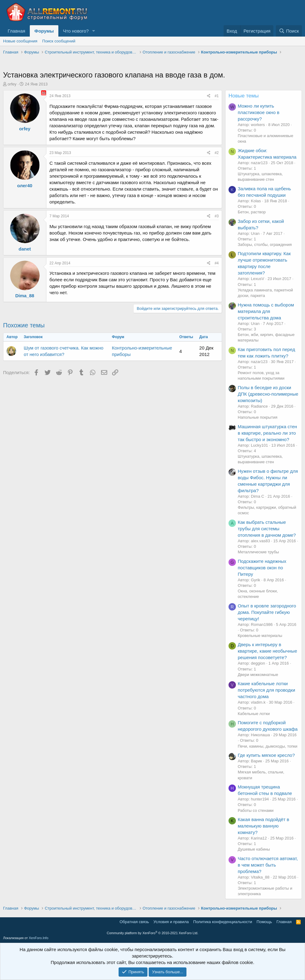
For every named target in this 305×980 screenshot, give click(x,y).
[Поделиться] (209, 96)
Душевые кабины (254, 849)
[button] (94, 31)
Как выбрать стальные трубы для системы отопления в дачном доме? (267, 529)
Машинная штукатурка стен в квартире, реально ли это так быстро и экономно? (267, 433)
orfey (12, 84)
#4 (217, 263)
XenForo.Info (39, 938)
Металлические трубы (258, 552)
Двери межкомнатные (258, 675)
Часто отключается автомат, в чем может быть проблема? (268, 865)
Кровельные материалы (260, 636)
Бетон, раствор (252, 212)
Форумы (44, 31)
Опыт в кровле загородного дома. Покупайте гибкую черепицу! (267, 612)
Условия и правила (171, 922)
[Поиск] (289, 31)
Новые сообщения (20, 41)
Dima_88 (25, 296)
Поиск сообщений (59, 41)
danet (25, 249)
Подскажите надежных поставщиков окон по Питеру (262, 568)
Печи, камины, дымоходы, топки (268, 746)
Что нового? (76, 31)
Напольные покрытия (258, 417)
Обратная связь (134, 922)
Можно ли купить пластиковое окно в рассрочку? (258, 112)
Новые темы (244, 96)
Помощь (264, 922)
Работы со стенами (256, 810)
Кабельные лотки (254, 714)
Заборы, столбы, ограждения (265, 245)
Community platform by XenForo (153, 933)
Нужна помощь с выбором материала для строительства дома (266, 311)
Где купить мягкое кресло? (266, 755)
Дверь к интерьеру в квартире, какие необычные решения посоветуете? (267, 651)
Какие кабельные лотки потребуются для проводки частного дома (266, 690)
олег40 (25, 186)
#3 (217, 216)
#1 (217, 96)
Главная (16, 31)
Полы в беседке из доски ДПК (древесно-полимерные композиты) (268, 394)
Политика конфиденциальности (223, 922)
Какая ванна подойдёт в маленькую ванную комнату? (264, 826)
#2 (217, 153)
